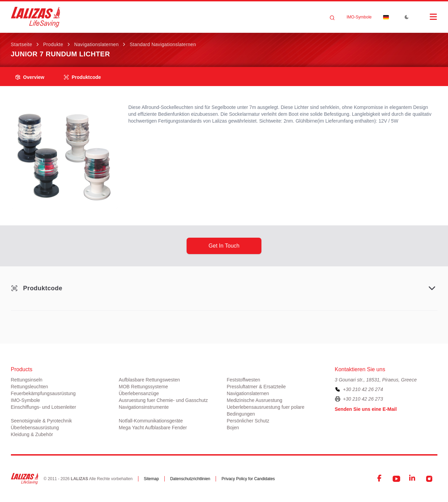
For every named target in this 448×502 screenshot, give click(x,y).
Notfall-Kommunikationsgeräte (151, 421)
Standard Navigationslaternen (163, 44)
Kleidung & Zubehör (32, 434)
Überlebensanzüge (139, 393)
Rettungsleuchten (30, 387)
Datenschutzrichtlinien (190, 479)
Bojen (233, 428)
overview (30, 77)
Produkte (53, 44)
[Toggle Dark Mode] (407, 17)
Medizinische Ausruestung (255, 400)
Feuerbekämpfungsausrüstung (43, 393)
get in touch (224, 246)
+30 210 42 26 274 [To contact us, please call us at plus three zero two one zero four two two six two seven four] (363, 389)
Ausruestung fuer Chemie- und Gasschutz (164, 400)
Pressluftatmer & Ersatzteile (256, 387)
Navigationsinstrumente (144, 407)
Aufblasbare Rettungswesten (150, 380)
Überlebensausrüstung (35, 428)
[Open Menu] (426, 17)
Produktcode (82, 77)
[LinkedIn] (413, 479)
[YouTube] (396, 479)
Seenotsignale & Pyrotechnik (42, 421)
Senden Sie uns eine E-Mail (366, 409)
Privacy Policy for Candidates (248, 479)
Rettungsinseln (27, 380)
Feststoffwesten (244, 380)
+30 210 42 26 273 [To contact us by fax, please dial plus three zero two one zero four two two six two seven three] (363, 399)
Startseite (22, 44)
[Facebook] (380, 479)
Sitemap (151, 479)
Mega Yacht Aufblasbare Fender (153, 428)
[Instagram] (429, 479)
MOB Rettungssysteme (144, 387)
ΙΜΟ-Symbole (359, 17)
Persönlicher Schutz (248, 421)
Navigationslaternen (96, 44)
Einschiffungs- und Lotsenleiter (44, 407)
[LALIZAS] (36, 17)
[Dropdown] (386, 17)
